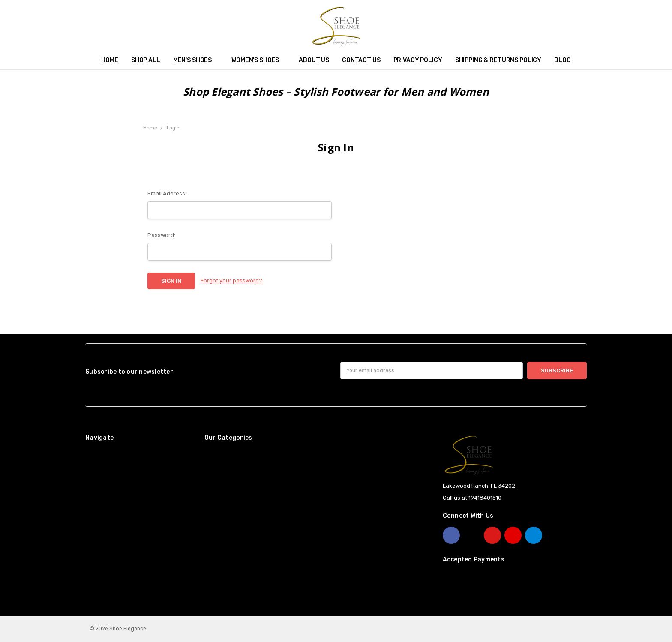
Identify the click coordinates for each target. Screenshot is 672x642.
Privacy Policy (418, 60)
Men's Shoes (196, 60)
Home (109, 60)
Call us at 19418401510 (472, 498)
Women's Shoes (259, 60)
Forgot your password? (231, 280)
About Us (314, 60)
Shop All (146, 60)
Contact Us (361, 60)
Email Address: (167, 193)
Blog (562, 60)
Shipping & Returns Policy (498, 60)
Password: (161, 235)
